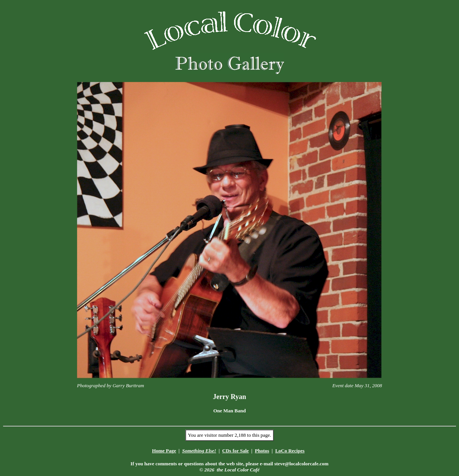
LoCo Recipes (290, 451)
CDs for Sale (236, 451)
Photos (262, 451)
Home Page (164, 451)
